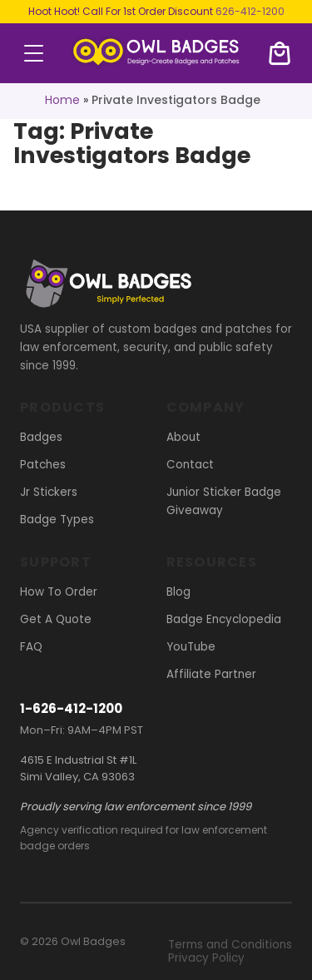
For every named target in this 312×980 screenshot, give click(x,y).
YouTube (191, 647)
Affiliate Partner (211, 674)
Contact (190, 465)
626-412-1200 (250, 11)
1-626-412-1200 (71, 708)
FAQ (31, 647)
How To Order (59, 592)
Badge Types (57, 520)
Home (62, 100)
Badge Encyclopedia (224, 619)
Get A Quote (56, 619)
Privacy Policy (206, 958)
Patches (43, 465)
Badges (41, 437)
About (183, 437)
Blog (178, 592)
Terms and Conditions (230, 945)
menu (34, 53)
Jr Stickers (49, 492)
